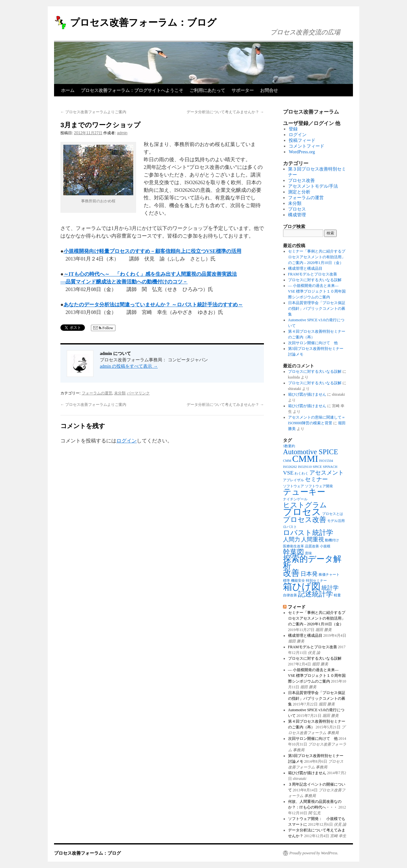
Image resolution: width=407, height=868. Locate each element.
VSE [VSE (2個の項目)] (288, 473)
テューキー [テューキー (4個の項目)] (304, 492)
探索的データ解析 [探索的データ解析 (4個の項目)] (312, 562)
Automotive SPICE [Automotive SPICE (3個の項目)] (310, 452)
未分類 (120, 393)
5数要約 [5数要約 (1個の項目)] (289, 446)
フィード (297, 607)
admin (122, 133)
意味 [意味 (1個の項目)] (308, 553)
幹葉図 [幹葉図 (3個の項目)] (293, 552)
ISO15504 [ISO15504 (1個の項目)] (326, 461)
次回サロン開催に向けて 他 (313, 343)
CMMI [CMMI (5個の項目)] (305, 459)
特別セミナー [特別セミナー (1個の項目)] (316, 581)
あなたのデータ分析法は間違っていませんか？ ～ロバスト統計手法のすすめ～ (153, 305)
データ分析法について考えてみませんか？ (225, 112)
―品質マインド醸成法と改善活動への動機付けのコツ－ (124, 282)
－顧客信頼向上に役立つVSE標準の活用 (196, 251)
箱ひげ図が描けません (307, 394)
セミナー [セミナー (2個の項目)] (316, 479)
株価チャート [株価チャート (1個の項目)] (329, 575)
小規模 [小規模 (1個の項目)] (325, 546)
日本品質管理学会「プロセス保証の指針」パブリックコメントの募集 (317, 309)
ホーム (68, 90)
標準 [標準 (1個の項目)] (286, 581)
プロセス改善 (301, 181)
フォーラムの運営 (97, 393)
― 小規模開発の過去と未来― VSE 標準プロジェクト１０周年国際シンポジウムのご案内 (317, 291)
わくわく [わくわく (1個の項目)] (301, 473)
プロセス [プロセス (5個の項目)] (302, 512)
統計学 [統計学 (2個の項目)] (330, 588)
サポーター (243, 90)
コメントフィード (307, 146)
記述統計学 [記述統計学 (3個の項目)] (315, 594)
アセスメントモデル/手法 (313, 186)
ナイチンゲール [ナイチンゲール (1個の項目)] (295, 499)
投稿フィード (302, 140)
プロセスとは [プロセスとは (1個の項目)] (333, 514)
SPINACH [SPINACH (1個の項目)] (330, 467)
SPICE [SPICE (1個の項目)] (317, 467)
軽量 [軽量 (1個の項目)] (337, 595)
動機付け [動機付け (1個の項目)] (332, 540)
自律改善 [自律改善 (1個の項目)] (290, 595)
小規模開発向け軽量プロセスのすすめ (107, 251)
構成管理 (297, 215)
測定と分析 (299, 192)
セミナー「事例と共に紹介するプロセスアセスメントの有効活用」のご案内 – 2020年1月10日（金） (317, 257)
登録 (293, 129)
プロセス (297, 209)
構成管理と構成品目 (305, 268)
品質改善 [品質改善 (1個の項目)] (312, 546)
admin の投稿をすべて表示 (129, 366)
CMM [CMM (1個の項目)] (287, 461)
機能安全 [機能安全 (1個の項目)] (298, 581)
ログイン (127, 441)
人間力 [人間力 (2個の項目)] (292, 539)
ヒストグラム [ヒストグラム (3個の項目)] (305, 505)
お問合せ (269, 90)
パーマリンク (138, 393)
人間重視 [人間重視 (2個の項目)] (313, 539)
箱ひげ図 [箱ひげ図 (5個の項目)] (302, 587)
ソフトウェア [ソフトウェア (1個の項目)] (293, 486)
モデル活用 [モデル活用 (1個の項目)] (336, 521)
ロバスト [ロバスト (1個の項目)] (290, 527)
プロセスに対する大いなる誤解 (315, 280)
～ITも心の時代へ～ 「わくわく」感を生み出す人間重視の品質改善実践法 (150, 274)
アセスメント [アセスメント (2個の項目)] (327, 473)
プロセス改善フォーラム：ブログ (143, 22)
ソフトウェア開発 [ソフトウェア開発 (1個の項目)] (319, 486)
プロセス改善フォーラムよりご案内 (93, 112)
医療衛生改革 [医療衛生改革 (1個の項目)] (293, 546)
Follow (103, 328)
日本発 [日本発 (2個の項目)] (309, 574)
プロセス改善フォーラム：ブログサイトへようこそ (132, 90)
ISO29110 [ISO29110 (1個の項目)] (305, 467)
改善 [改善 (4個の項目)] (291, 573)
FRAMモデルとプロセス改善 (313, 274)
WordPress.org (302, 152)
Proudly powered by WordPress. (314, 853)
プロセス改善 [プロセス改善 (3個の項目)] (305, 520)
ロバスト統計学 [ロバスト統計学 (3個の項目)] (308, 533)
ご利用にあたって (207, 90)
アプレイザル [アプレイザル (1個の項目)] (293, 480)
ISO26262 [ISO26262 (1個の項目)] (290, 467)
